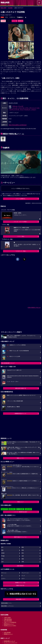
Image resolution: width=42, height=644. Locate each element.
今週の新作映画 (8, 619)
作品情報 (10, 8)
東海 (23, 550)
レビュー (14, 21)
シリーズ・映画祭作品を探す (21, 512)
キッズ (23, 576)
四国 (23, 559)
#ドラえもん (4, 509)
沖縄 (23, 562)
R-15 (2, 17)
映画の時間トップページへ (8, 606)
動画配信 (20, 21)
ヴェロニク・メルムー (30, 110)
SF (2, 576)
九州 (2, 562)
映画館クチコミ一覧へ (21, 583)
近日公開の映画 (8, 621)
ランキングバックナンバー (11, 643)
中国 (2, 559)
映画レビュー (21, 502)
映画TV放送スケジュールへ (21, 537)
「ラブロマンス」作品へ (21, 251)
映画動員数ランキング (9, 641)
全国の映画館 (7, 633)
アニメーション (25, 573)
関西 (2, 550)
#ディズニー (28, 509)
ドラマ (6, 17)
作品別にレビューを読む (10, 626)
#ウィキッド (12, 509)
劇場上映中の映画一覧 (21, 388)
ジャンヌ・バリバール (18, 108)
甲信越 (3, 556)
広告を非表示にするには (34, 308)
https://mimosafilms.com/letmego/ (18, 125)
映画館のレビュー (8, 634)
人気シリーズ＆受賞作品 (10, 622)
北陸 (23, 556)
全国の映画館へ (21, 566)
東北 (23, 553)
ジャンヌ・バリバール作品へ (21, 222)
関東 (23, 547)
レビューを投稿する (21, 199)
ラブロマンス (12, 17)
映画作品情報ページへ (6, 603)
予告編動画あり (20, 17)
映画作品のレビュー (9, 624)
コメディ (3, 579)
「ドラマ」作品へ (21, 236)
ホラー (23, 579)
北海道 (3, 553)
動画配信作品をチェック (21, 413)
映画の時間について (21, 599)
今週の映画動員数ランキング (8, 363)
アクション (4, 573)
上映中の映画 (7, 618)
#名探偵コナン (20, 509)
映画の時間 (3, 8)
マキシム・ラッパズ (18, 106)
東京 (2, 547)
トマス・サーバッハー (31, 108)
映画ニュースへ (21, 458)
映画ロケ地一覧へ (21, 585)
